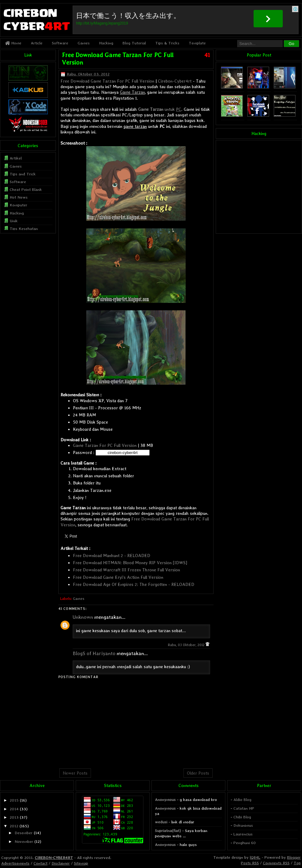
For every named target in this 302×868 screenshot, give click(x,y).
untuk (160, 109)
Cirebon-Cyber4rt (175, 81)
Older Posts (198, 773)
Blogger (294, 857)
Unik (14, 221)
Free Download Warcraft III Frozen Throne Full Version (126, 570)
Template (197, 43)
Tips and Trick (23, 174)
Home (13, 43)
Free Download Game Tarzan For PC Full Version (107, 81)
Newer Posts (75, 773)
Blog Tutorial (134, 43)
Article (37, 43)
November (24, 841)
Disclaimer (61, 863)
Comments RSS (276, 863)
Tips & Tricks (167, 43)
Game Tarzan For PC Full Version (105, 445)
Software (60, 43)
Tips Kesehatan (24, 229)
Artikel (16, 158)
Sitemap (81, 863)
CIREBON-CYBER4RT (54, 858)
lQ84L (255, 857)
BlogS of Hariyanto (94, 653)
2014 (14, 809)
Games (84, 43)
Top (297, 863)
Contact (41, 863)
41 (207, 55)
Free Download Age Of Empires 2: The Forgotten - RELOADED (134, 584)
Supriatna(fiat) (168, 831)
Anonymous (165, 800)
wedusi (161, 822)
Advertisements (15, 863)
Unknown (83, 617)
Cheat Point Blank (26, 189)
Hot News (19, 197)
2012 (14, 826)
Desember (24, 833)
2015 (14, 800)
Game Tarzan (132, 92)
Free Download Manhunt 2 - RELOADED (112, 555)
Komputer (18, 205)
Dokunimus (243, 825)
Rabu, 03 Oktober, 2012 (187, 645)
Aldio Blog (242, 800)
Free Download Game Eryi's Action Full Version (118, 577)
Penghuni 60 (245, 843)
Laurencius (243, 834)
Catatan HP (244, 808)
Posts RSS (250, 863)
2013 (14, 817)
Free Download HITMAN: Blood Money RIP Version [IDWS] (130, 563)
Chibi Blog (242, 817)
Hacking (106, 43)
